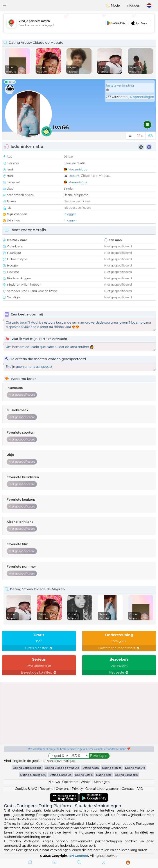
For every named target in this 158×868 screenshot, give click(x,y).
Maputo (74, 176)
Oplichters (70, 782)
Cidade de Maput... (96, 176)
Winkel (86, 782)
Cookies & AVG (26, 789)
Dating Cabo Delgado (27, 768)
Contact (128, 789)
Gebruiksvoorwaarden (102, 789)
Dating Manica (112, 768)
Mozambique (78, 169)
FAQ (140, 789)
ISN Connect (78, 856)
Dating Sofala (84, 775)
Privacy (77, 789)
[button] (5, 5)
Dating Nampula (60, 775)
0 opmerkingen (142, 97)
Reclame (47, 789)
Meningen (102, 782)
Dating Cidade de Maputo (62, 768)
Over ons (63, 789)
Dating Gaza (91, 768)
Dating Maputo (135, 768)
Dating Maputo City (33, 775)
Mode (113, 5)
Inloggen (133, 5)
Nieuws (54, 782)
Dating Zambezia (126, 775)
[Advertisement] (79, 23)
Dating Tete (104, 775)
